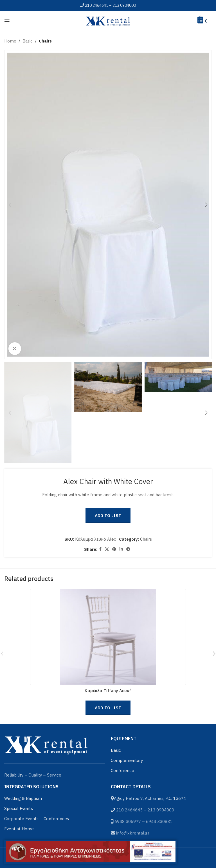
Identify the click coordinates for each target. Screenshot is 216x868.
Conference (122, 770)
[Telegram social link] (128, 549)
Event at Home (19, 829)
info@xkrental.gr (133, 833)
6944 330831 (159, 821)
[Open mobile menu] (7, 21)
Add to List (108, 515)
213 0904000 (124, 5)
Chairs (45, 41)
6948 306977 (128, 821)
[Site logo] (108, 21)
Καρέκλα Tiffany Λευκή (108, 691)
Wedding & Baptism (23, 798)
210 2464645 (97, 5)
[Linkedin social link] (121, 549)
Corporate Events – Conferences (37, 819)
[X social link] (107, 549)
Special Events (19, 808)
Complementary (127, 760)
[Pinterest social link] (114, 549)
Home (10, 41)
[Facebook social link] (100, 549)
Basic (28, 41)
